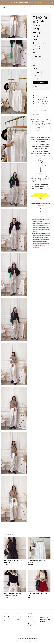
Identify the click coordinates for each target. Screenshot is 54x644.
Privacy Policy (28, 641)
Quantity (35, 76)
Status (34, 53)
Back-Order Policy (32, 622)
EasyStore (36, 638)
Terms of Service (20, 641)
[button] (4, 7)
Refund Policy (35, 641)
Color (34, 65)
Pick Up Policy (31, 620)
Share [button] (35, 87)
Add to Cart (41, 82)
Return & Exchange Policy (33, 624)
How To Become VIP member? (32, 617)
